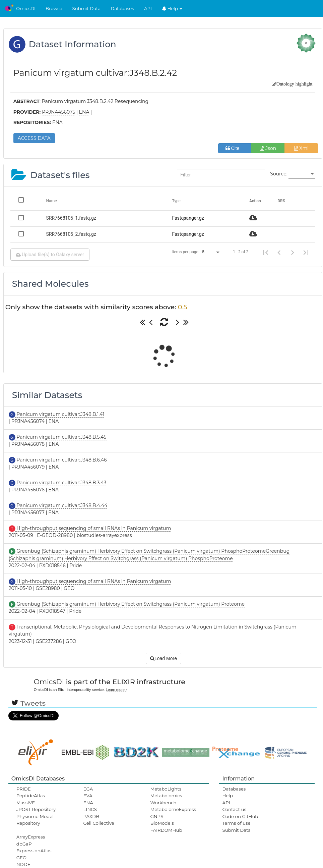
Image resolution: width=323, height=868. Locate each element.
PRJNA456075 (58, 112)
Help (172, 8)
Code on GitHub (240, 816)
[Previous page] (279, 252)
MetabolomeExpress (173, 809)
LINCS (90, 809)
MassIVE (26, 803)
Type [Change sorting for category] (176, 201)
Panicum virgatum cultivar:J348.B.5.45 (61, 437)
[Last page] (306, 252)
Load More (164, 658)
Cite (235, 148)
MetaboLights (166, 789)
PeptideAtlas (31, 796)
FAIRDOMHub (166, 830)
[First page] (266, 252)
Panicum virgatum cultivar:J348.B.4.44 (61, 505)
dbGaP (24, 844)
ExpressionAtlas (34, 851)
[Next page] (293, 252)
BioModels (162, 823)
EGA (88, 789)
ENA (88, 803)
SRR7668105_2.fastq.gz (71, 234)
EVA (88, 796)
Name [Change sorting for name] (52, 201)
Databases (122, 8)
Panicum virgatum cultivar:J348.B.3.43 (61, 483)
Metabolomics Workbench (166, 799)
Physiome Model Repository (35, 820)
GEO (21, 858)
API (148, 8)
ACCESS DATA (34, 138)
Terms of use (236, 823)
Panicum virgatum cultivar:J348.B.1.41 (60, 414)
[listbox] (302, 174)
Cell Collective (99, 823)
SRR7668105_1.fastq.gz (71, 218)
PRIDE (24, 789)
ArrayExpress (31, 837)
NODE (23, 864)
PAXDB (91, 816)
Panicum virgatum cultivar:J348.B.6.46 (61, 460)
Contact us (234, 809)
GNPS (157, 816)
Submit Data (87, 8)
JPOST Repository (36, 809)
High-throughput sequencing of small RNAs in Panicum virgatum (93, 528)
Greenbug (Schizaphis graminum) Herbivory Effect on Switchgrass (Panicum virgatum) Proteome (130, 604)
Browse (54, 8)
